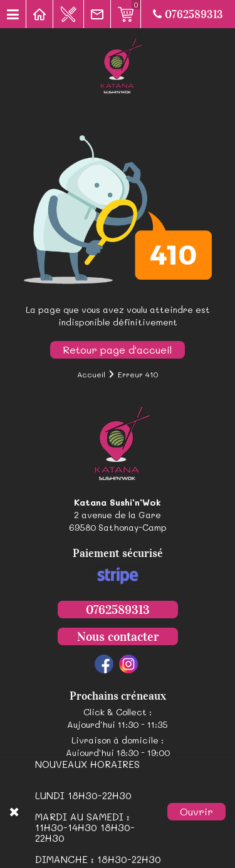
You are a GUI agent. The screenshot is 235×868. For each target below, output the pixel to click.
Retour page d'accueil (118, 350)
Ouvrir (196, 811)
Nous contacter (118, 636)
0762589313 (188, 14)
